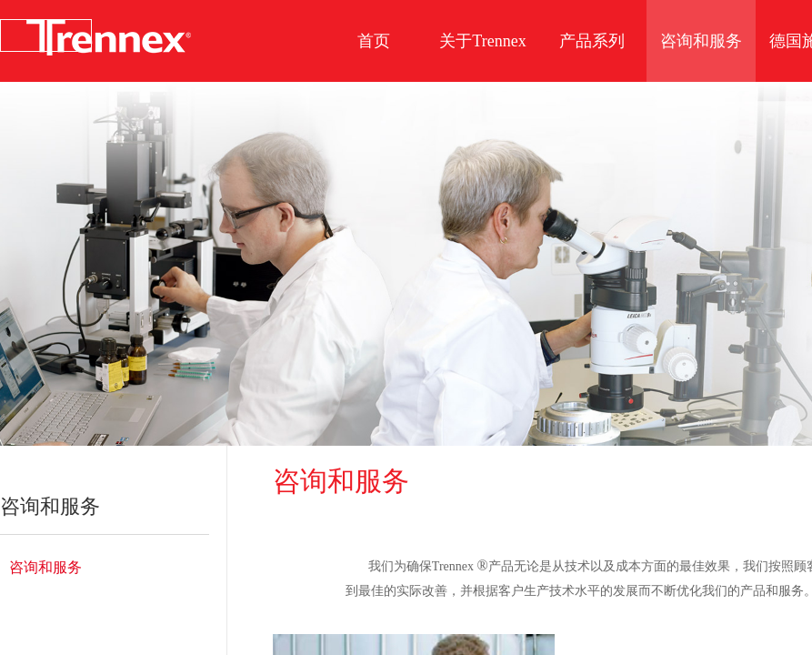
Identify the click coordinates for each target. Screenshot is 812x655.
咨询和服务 (45, 567)
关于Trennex (482, 41)
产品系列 (592, 41)
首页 (374, 41)
